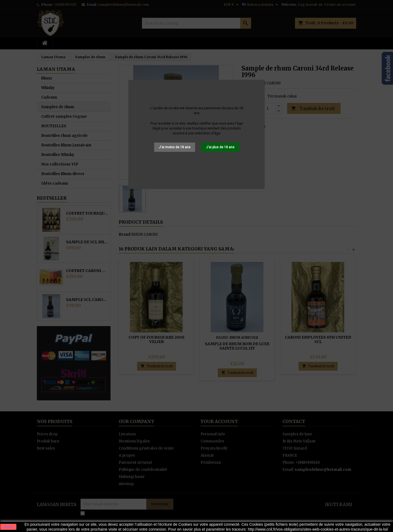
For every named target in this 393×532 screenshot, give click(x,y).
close (8, 527)
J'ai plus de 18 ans (220, 147)
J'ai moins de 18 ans (175, 147)
